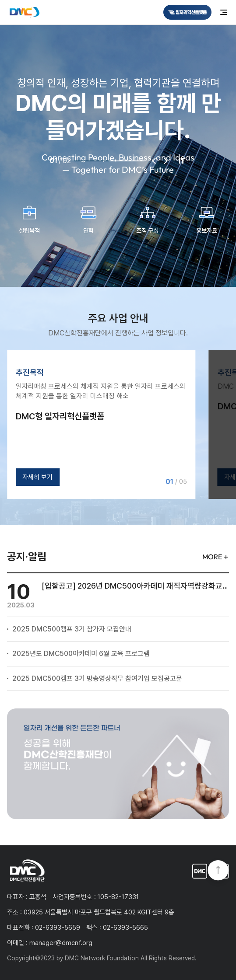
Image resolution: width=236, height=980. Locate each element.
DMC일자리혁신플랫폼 (187, 12)
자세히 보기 (37, 477)
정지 (181, 161)
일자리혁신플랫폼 (200, 871)
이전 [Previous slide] (154, 161)
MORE (212, 557)
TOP (218, 871)
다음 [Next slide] (166, 161)
